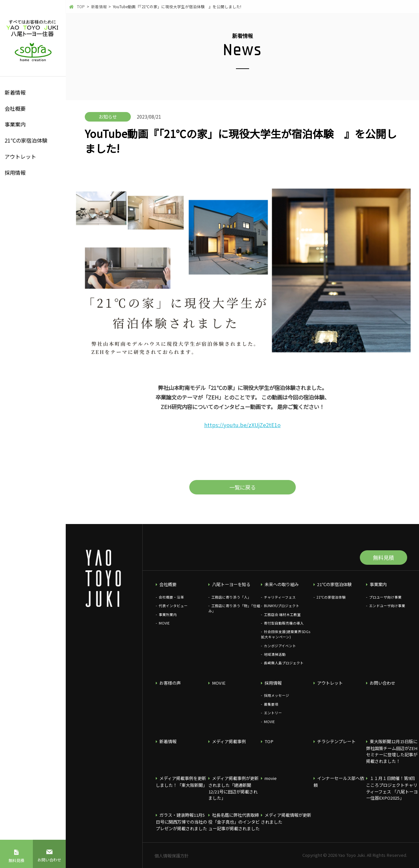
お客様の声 (170, 683)
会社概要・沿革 (171, 597)
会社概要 (15, 108)
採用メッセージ (277, 695)
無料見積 (16, 860)
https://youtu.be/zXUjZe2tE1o (242, 425)
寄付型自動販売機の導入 (284, 623)
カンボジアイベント (280, 646)
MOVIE (164, 623)
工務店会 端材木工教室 (282, 615)
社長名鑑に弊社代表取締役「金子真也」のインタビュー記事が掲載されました (234, 822)
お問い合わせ (49, 860)
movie (271, 778)
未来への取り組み (282, 584)
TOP (269, 741)
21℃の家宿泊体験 (26, 140)
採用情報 (15, 172)
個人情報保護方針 (172, 856)
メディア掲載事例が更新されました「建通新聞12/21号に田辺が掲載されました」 (234, 788)
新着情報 (15, 92)
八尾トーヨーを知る (231, 584)
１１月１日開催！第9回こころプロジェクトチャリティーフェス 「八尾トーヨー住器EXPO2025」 (392, 788)
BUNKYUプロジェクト (282, 606)
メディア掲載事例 (229, 741)
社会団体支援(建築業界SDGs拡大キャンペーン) (286, 634)
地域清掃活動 (275, 654)
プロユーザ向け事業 (385, 597)
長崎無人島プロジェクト (284, 663)
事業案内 (15, 124)
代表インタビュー (173, 606)
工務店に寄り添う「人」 (231, 597)
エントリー (273, 713)
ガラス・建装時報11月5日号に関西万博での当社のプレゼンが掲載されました (181, 822)
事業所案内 (168, 615)
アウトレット (20, 156)
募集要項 (271, 704)
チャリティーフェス (280, 597)
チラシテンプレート (336, 741)
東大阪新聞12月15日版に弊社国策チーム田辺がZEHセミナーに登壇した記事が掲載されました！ (392, 751)
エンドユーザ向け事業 (387, 606)
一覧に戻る (243, 487)
